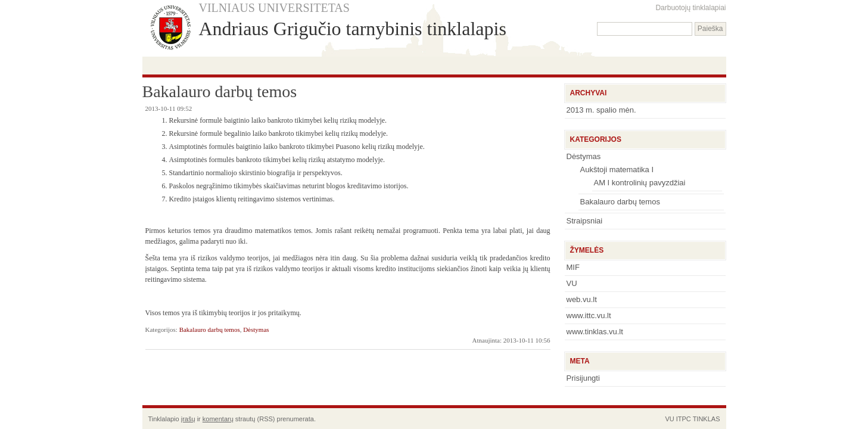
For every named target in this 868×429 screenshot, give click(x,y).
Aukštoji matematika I (617, 170)
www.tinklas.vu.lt (595, 332)
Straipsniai (585, 221)
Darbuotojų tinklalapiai (690, 8)
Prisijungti (583, 378)
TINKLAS (707, 419)
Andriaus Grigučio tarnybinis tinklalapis (353, 29)
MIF (573, 267)
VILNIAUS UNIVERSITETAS (274, 8)
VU (572, 283)
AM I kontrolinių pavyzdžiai (640, 183)
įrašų (188, 419)
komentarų (218, 419)
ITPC (684, 419)
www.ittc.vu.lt (589, 315)
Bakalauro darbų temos (210, 329)
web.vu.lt (582, 299)
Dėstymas (256, 329)
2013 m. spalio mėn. (601, 110)
